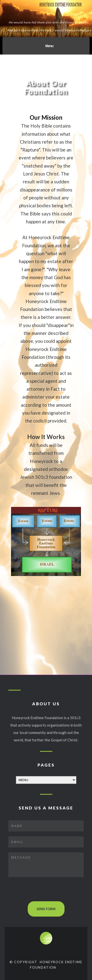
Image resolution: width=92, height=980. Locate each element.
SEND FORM (46, 909)
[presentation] (46, 892)
